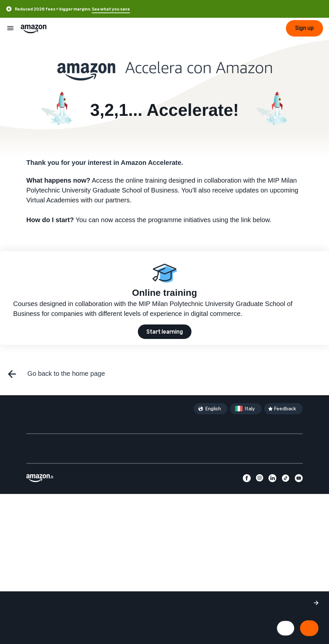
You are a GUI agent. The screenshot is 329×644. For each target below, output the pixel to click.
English (213, 409)
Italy (250, 409)
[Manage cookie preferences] (286, 628)
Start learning (165, 332)
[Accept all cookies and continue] (309, 628)
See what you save (111, 9)
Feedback (285, 409)
